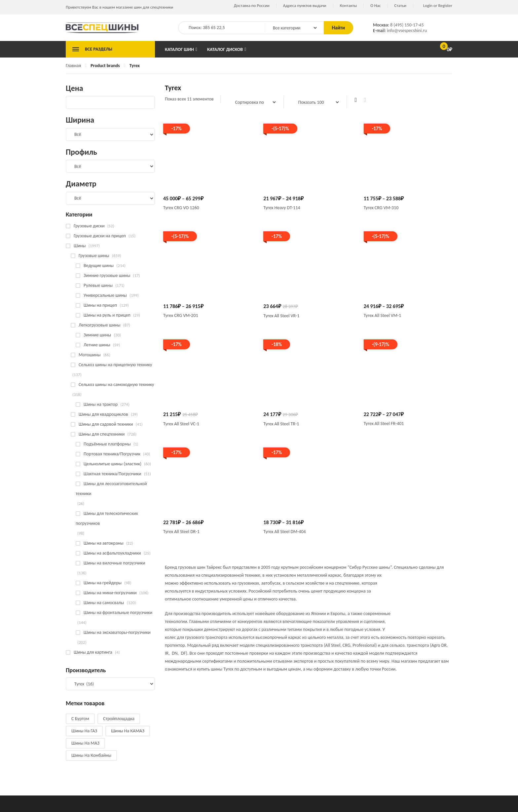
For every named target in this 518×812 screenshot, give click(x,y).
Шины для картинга (93, 652)
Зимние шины (97, 335)
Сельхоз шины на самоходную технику (116, 385)
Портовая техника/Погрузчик (112, 454)
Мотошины (90, 355)
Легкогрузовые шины (100, 325)
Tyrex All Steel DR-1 (181, 532)
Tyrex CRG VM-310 (381, 208)
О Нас (375, 5)
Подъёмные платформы (107, 444)
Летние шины (97, 345)
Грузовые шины (94, 256)
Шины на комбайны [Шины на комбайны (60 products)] (91, 755)
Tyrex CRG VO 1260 (181, 208)
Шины (80, 246)
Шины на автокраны (103, 543)
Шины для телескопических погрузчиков (107, 518)
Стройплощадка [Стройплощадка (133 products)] (119, 719)
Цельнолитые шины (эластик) (112, 464)
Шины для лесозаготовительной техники (111, 489)
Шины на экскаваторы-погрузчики (117, 632)
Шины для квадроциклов (103, 414)
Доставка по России (252, 5)
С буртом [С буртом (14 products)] (80, 719)
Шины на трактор (101, 404)
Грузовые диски (89, 226)
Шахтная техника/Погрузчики (112, 474)
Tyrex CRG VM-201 (181, 315)
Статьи (400, 5)
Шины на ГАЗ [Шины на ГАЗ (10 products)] (84, 731)
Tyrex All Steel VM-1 (382, 315)
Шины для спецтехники (102, 434)
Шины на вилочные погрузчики (114, 563)
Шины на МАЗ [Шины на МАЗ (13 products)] (85, 743)
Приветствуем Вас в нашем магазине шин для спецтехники (119, 7)
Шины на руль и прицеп (107, 315)
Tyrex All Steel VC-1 (181, 424)
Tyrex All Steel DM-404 (284, 532)
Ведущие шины (99, 266)
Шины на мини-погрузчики (110, 593)
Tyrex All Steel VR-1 (281, 316)
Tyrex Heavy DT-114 (282, 208)
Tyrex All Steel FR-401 (384, 424)
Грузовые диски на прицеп (100, 236)
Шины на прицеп (100, 305)
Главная (73, 66)
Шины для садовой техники (106, 424)
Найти (338, 28)
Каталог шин (179, 49)
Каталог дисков (225, 49)
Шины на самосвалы (104, 603)
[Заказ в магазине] (252, 102)
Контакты (349, 5)
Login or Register (438, 5)
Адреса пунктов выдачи (305, 5)
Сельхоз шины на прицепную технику (115, 365)
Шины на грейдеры (103, 583)
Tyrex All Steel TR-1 (281, 424)
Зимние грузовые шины (107, 275)
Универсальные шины (105, 295)
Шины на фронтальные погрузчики (118, 613)
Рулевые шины (98, 285)
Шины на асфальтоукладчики (112, 553)
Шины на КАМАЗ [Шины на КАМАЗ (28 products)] (128, 731)
